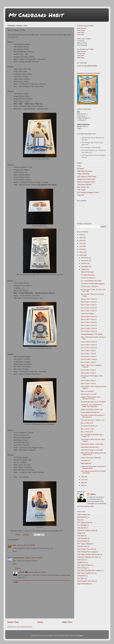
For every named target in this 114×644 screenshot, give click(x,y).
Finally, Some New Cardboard (91, 458)
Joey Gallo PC (86, 461)
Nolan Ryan (81, 560)
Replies (18, 568)
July (83, 477)
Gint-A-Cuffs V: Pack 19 (89, 311)
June (83, 480)
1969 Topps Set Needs (85, 171)
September (85, 266)
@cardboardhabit (91, 66)
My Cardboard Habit (36, 15)
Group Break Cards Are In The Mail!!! (93, 402)
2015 (81, 249)
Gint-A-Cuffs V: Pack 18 (89, 317)
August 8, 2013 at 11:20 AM (26, 545)
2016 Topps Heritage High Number (89, 554)
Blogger (80, 636)
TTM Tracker (81, 190)
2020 (81, 235)
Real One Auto (82, 546)
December (85, 258)
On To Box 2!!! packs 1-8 (89, 426)
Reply (15, 551)
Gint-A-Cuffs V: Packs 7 (89, 356)
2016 (81, 246)
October (84, 263)
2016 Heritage (82, 568)
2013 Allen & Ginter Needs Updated (93, 284)
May (83, 482)
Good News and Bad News (90, 447)
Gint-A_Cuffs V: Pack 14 (89, 328)
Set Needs (81, 169)
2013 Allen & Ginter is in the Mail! (92, 450)
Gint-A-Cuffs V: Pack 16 (89, 322)
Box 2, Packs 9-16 (87, 423)
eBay (79, 520)
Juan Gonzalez (82, 538)
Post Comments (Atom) (24, 627)
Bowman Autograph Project (86, 182)
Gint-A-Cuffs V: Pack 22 (89, 302)
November (85, 261)
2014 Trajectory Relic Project (87, 177)
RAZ (14, 545)
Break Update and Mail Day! (90, 412)
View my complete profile (85, 506)
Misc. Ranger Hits (83, 187)
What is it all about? (87, 391)
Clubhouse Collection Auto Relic (88, 557)
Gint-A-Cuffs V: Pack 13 (89, 331)
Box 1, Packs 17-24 (87, 429)
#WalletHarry (81, 562)
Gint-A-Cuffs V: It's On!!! (89, 394)
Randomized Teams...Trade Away (92, 444)
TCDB (91, 49)
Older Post (67, 622)
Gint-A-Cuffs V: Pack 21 (89, 305)
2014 (81, 252)
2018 (81, 240)
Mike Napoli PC (86, 463)
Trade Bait (80, 195)
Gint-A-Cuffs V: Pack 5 (88, 362)
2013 (81, 255)
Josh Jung (80, 34)
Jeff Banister (81, 576)
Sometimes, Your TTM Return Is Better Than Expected (92, 406)
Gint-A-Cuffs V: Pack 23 (89, 299)
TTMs (79, 129)
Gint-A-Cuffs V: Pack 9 (88, 351)
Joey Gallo (81, 32)
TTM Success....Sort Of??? (90, 287)
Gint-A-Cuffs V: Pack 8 (88, 354)
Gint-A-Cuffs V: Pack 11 (89, 345)
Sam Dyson (81, 578)
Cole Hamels (81, 528)
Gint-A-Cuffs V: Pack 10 (89, 348)
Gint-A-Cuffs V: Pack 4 (88, 370)
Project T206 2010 (83, 174)
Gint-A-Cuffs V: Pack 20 (89, 308)
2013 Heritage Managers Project (88, 192)
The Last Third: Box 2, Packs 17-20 (93, 420)
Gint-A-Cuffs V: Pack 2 (88, 381)
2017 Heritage (82, 525)
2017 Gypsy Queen (83, 522)
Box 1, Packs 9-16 (87, 432)
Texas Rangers (82, 514)
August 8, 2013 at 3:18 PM (37, 572)
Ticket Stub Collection (84, 185)
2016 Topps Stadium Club (86, 573)
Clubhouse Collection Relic (86, 530)
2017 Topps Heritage (84, 544)
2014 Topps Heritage (84, 565)
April (83, 485)
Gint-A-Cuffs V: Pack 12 (89, 342)
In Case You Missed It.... (89, 278)
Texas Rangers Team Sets (86, 581)
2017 (81, 243)
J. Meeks (22, 572)
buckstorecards (19, 558)
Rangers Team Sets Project (86, 179)
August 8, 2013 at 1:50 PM (34, 558)
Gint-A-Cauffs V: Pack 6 (89, 359)
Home (40, 622)
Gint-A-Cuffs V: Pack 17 (89, 319)
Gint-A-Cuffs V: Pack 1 (88, 384)
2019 (81, 238)
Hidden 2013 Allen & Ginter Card (92, 409)
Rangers (80, 533)
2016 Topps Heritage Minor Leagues (89, 570)
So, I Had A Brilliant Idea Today (91, 281)
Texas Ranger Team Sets (85, 549)
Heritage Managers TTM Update (92, 334)
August (84, 269)
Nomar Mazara (82, 541)
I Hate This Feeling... (88, 314)
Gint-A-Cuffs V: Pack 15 (89, 325)
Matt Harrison (82, 28)
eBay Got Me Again (87, 272)
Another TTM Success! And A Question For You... (91, 398)
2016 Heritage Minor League (87, 552)
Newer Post (13, 622)
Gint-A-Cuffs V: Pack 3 (88, 373)
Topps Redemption (83, 584)
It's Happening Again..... (89, 275)
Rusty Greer (81, 30)
